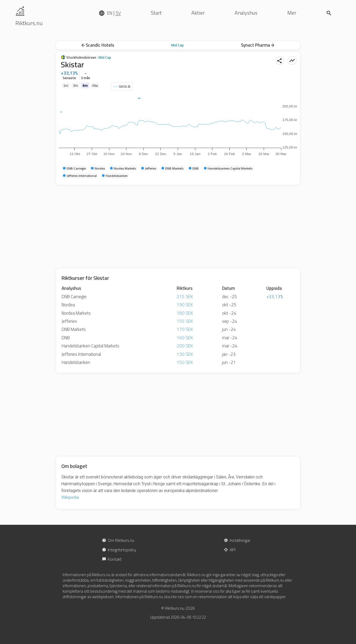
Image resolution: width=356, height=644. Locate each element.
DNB (66, 338)
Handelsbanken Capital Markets (90, 346)
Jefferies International (81, 354)
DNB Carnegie (74, 297)
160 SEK (185, 338)
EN (110, 13)
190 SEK (185, 305)
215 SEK (185, 297)
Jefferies (69, 321)
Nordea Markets (76, 313)
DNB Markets (74, 329)
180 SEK (185, 313)
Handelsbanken (76, 362)
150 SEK (185, 362)
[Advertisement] (178, 227)
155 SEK (185, 321)
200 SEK (185, 346)
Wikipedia (70, 497)
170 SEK (185, 329)
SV (118, 13)
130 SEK (185, 354)
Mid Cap (177, 45)
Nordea (68, 305)
